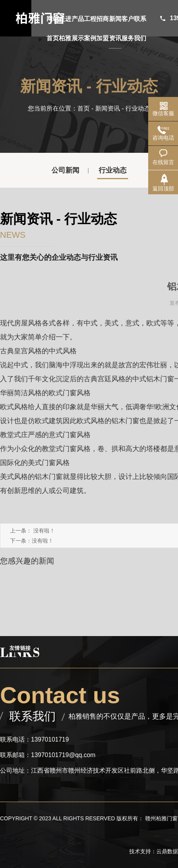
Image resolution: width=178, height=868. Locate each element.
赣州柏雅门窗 (161, 818)
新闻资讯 (108, 108)
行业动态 (113, 170)
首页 (84, 108)
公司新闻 (65, 170)
